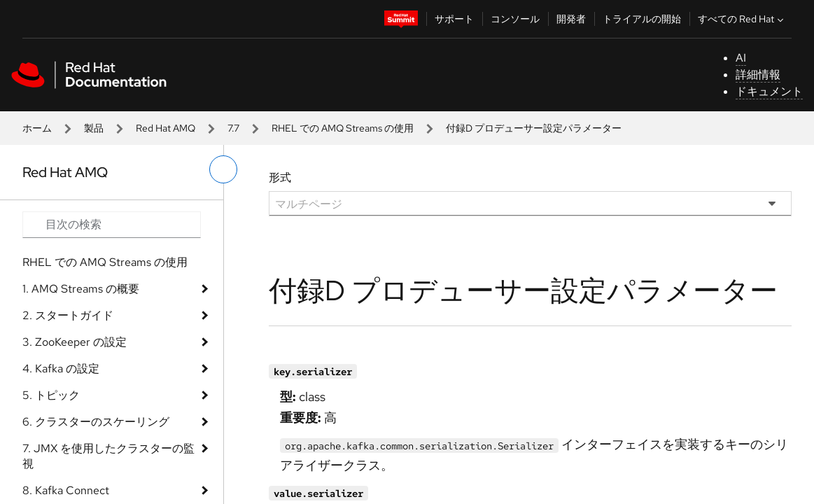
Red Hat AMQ (166, 128)
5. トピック (51, 395)
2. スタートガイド (68, 315)
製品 (94, 128)
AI (741, 58)
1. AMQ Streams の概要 (81, 289)
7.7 (233, 128)
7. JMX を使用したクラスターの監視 (108, 456)
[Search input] (112, 225)
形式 (280, 177)
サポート (454, 19)
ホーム (37, 128)
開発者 (571, 19)
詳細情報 (758, 75)
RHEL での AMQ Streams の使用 (343, 128)
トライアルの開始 (642, 19)
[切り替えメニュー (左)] (223, 169)
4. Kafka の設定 (61, 369)
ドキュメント (769, 91)
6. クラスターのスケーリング (96, 422)
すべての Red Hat (742, 19)
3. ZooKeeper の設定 (75, 342)
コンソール (515, 19)
